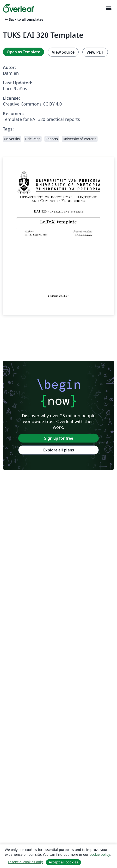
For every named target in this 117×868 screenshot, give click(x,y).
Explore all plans (59, 450)
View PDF (95, 52)
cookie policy (100, 854)
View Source (63, 52)
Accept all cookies (63, 862)
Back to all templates (24, 19)
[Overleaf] (18, 8)
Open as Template (23, 52)
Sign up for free (59, 438)
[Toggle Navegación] (109, 8)
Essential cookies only (25, 862)
